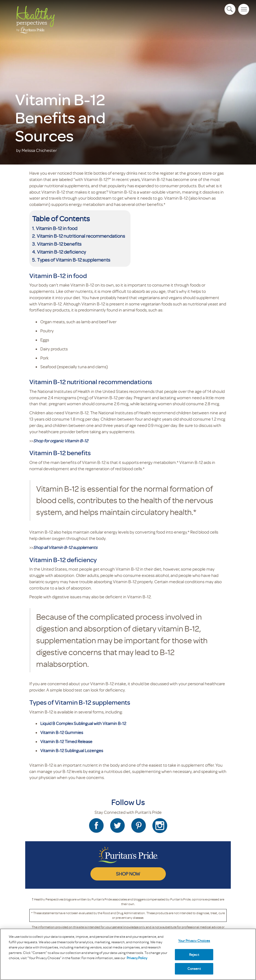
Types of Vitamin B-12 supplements (74, 260)
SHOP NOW (128, 874)
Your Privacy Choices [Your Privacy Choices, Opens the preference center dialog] (194, 941)
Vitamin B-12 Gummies (62, 732)
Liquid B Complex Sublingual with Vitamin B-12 (83, 723)
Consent (194, 968)
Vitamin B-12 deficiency (61, 252)
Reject (194, 954)
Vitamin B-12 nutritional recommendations (81, 236)
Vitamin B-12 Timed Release (66, 741)
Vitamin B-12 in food (57, 228)
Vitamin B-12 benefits (60, 244)
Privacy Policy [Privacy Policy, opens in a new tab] (137, 958)
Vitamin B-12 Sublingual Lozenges (72, 750)
